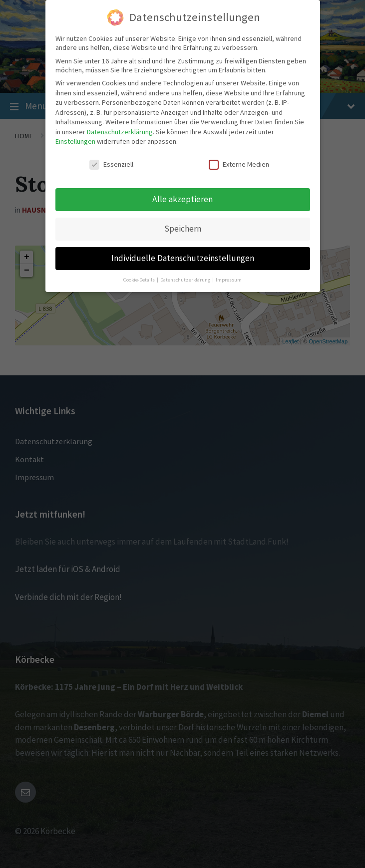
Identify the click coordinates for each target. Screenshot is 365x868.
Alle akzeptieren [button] (182, 199)
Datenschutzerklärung (120, 131)
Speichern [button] (183, 228)
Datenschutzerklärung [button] (186, 279)
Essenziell (111, 164)
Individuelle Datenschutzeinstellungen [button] (183, 258)
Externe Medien (239, 164)
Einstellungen (75, 141)
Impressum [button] (229, 279)
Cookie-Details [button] (140, 279)
